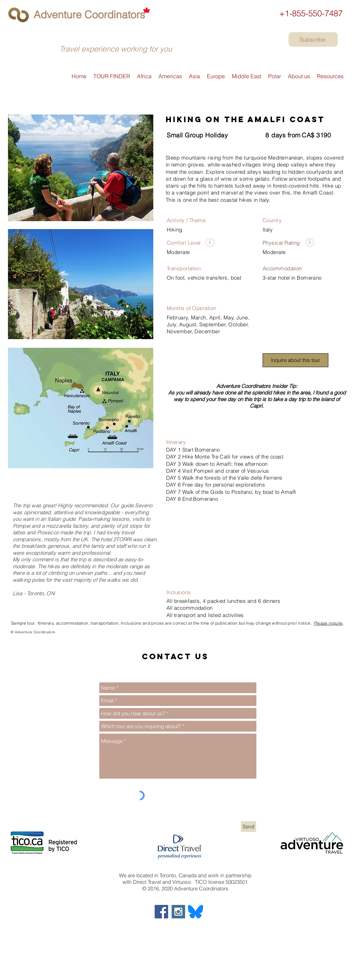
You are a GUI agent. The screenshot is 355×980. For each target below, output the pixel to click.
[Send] (248, 827)
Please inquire (329, 623)
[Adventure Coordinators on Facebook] (161, 912)
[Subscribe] (313, 39)
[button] (210, 243)
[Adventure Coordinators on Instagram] (178, 912)
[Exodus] (11, 635)
